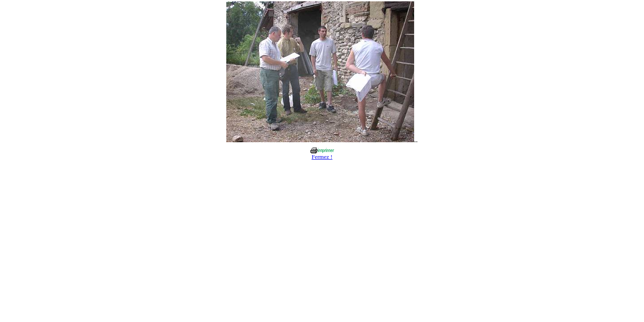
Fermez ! (322, 157)
